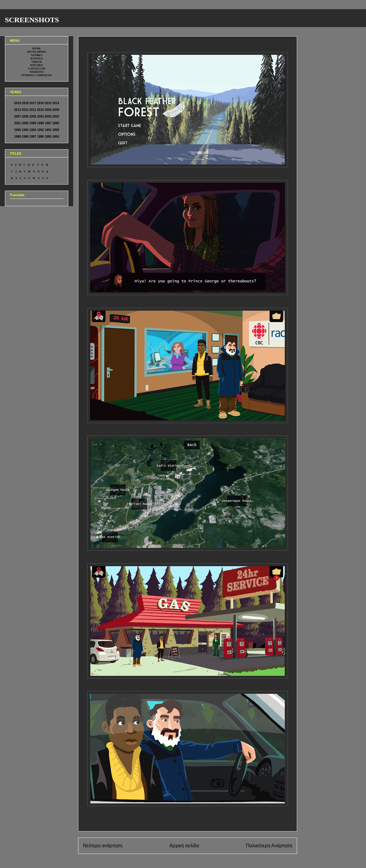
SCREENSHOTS (32, 20)
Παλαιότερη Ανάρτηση (269, 846)
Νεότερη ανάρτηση (103, 846)
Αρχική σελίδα (184, 846)
